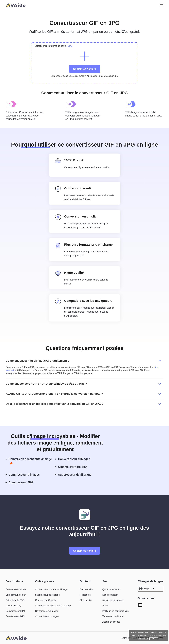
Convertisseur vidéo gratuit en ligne (53, 606)
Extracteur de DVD (15, 600)
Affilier (106, 606)
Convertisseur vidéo (16, 589)
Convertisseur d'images (76, 459)
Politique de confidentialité (116, 611)
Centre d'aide (86, 589)
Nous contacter (110, 595)
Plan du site (86, 600)
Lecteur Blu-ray (13, 606)
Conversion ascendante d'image (30, 461)
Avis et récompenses (113, 600)
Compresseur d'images (26, 475)
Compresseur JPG (23, 483)
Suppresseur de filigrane (77, 475)
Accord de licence (111, 622)
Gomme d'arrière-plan (75, 467)
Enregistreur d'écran (16, 595)
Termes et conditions (113, 616)
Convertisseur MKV (15, 616)
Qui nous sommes (112, 589)
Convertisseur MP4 (15, 611)
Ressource (85, 595)
